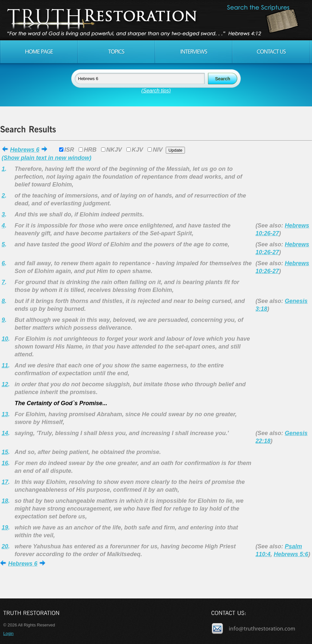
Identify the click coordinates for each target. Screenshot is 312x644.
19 (5, 528)
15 (5, 452)
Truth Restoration (155, 20)
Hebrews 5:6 (291, 554)
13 (5, 414)
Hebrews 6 (25, 150)
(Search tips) (156, 91)
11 (5, 365)
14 (5, 433)
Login (8, 633)
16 (5, 463)
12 (5, 384)
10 (5, 339)
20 (5, 546)
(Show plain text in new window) (46, 158)
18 (5, 501)
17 (5, 482)
